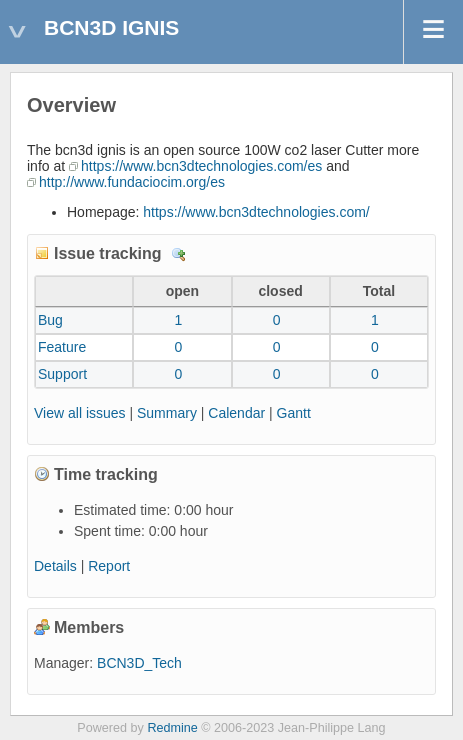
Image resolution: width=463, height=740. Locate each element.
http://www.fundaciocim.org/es (132, 182)
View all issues (80, 413)
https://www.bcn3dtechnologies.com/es (201, 166)
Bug (50, 320)
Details (179, 255)
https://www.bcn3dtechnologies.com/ (256, 212)
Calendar (236, 413)
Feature (62, 347)
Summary (167, 413)
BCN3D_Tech (139, 663)
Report (109, 566)
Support (62, 374)
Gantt (294, 413)
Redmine (172, 728)
